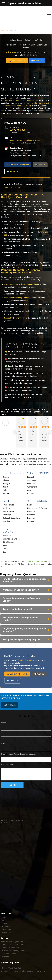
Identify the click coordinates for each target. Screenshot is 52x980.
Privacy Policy (7, 823)
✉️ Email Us (13, 171)
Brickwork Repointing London (14, 951)
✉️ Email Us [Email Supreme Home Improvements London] (37, 61)
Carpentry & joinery (12, 318)
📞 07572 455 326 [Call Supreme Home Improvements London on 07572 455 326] (17, 61)
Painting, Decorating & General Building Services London (21, 271)
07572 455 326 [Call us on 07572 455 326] (18, 130)
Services (5, 923)
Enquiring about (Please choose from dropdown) (19, 754)
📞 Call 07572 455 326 (17, 674)
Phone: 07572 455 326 (11, 968)
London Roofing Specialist (12, 948)
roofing (35, 103)
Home (2, 31)
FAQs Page (6, 932)
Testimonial (6, 926)
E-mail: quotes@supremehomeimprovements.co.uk (23, 971)
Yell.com (16, 187)
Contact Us (6, 929)
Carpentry (5, 957)
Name (3, 723)
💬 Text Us (40, 165)
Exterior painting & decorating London (20, 284)
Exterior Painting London (12, 942)
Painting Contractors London (14, 945)
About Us (5, 920)
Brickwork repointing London (17, 298)
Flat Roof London (8, 954)
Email (3, 744)
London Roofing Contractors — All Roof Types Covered (23, 196)
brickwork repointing (23, 106)
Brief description (7, 764)
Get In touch (10, 705)
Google (7, 187)
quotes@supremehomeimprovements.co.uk (27, 140)
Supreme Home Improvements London (17, 100)
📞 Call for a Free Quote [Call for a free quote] (18, 165)
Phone (3, 733)
